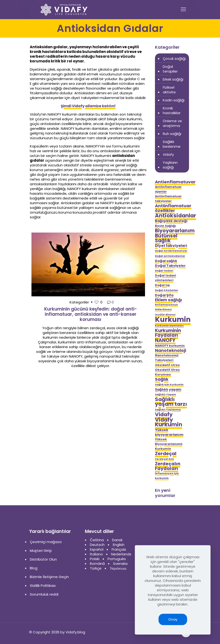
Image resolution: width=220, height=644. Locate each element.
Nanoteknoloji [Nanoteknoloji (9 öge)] (171, 350)
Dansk (117, 540)
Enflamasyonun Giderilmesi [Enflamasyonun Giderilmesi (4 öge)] (166, 307)
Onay (173, 619)
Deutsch (97, 545)
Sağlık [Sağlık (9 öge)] (162, 379)
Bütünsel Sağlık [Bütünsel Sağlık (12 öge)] (166, 238)
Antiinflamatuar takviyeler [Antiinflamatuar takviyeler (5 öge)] (168, 199)
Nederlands (121, 554)
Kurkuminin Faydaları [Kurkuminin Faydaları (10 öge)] (168, 333)
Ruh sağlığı (172, 134)
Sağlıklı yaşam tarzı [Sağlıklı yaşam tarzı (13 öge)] (171, 402)
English (119, 545)
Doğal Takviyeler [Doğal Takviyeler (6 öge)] (170, 266)
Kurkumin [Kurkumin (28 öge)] (173, 320)
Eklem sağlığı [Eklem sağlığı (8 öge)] (168, 300)
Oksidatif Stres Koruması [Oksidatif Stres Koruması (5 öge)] (167, 372)
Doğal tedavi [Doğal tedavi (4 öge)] (164, 271)
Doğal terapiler (170, 69)
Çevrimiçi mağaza (46, 542)
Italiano (96, 554)
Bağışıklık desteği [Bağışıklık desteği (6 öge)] (171, 221)
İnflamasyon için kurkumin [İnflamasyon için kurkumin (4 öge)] (167, 476)
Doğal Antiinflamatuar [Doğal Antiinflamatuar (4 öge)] (171, 251)
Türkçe (96, 568)
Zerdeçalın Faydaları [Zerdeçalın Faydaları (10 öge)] (168, 466)
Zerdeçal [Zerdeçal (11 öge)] (166, 454)
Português (117, 559)
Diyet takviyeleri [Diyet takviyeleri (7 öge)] (171, 246)
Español (97, 549)
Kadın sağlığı (174, 100)
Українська (118, 568)
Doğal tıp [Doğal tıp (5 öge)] (162, 285)
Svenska (120, 564)
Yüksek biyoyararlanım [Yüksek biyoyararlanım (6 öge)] (169, 432)
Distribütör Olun (43, 559)
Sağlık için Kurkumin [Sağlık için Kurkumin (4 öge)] (169, 385)
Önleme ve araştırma (172, 123)
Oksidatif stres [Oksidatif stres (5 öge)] (167, 365)
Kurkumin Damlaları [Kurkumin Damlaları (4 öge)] (169, 326)
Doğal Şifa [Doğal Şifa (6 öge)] (164, 295)
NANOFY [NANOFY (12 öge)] (165, 340)
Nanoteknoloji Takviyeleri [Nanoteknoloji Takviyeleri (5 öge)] (167, 358)
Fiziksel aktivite (169, 90)
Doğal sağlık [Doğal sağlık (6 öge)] (166, 261)
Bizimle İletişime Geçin (49, 577)
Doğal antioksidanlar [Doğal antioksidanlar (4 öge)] (170, 256)
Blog (34, 568)
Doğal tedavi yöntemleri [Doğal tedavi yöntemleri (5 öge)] (165, 278)
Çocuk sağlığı (174, 58)
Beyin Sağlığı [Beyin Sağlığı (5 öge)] (165, 226)
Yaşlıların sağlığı (170, 165)
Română (97, 564)
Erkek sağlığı (173, 79)
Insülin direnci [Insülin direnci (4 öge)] (165, 315)
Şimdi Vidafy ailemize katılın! (88, 106)
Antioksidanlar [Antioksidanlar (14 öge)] (176, 216)
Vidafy (168, 154)
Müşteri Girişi (41, 551)
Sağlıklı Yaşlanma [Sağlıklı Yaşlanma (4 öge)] (168, 410)
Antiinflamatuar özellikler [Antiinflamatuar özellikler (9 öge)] (173, 208)
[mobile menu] (183, 9)
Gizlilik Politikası (43, 586)
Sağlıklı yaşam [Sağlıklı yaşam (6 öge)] (168, 389)
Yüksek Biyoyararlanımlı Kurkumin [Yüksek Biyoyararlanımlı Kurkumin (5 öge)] (169, 444)
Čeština (97, 540)
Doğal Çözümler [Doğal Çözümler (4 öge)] (167, 290)
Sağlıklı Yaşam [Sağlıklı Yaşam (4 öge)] (165, 395)
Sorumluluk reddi (44, 594)
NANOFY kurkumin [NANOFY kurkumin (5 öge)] (170, 346)
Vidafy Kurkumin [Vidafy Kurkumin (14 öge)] (169, 422)
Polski (95, 559)
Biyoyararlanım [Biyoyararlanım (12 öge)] (175, 231)
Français (119, 549)
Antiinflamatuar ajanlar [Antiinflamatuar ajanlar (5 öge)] (168, 189)
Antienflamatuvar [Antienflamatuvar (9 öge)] (175, 182)
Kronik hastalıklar (172, 110)
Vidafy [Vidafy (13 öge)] (164, 415)
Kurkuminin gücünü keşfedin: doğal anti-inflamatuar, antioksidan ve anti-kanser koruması (91, 314)
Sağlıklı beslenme (172, 144)
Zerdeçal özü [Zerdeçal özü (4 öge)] (164, 459)
